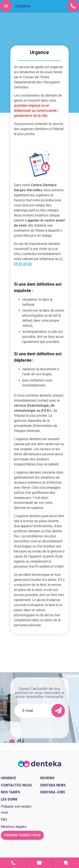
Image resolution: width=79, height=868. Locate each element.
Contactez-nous (16, 785)
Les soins (9, 799)
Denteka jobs (53, 792)
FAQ (4, 820)
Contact (13, 863)
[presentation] (44, 725)
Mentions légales (14, 827)
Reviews (47, 778)
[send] (58, 711)
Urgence (66, 863)
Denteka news (53, 785)
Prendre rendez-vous (40, 863)
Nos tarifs (10, 792)
